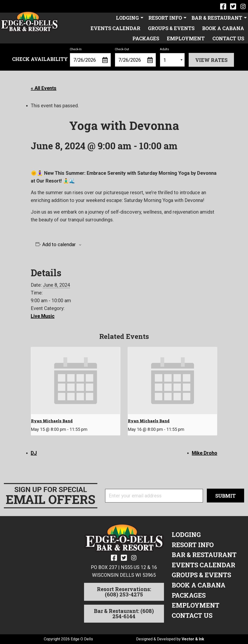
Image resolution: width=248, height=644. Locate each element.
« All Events (44, 88)
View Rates (211, 60)
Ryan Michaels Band (52, 421)
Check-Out (135, 57)
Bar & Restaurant (217, 18)
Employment (186, 38)
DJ (34, 453)
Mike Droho (205, 453)
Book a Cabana (223, 28)
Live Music (43, 316)
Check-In (90, 57)
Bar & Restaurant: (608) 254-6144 (124, 614)
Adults (172, 57)
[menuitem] (128, 18)
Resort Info (165, 18)
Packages (146, 38)
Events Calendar (115, 28)
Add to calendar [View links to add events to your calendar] (59, 244)
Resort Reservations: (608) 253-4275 (124, 592)
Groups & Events (171, 28)
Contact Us (228, 38)
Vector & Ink (193, 639)
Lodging (127, 18)
